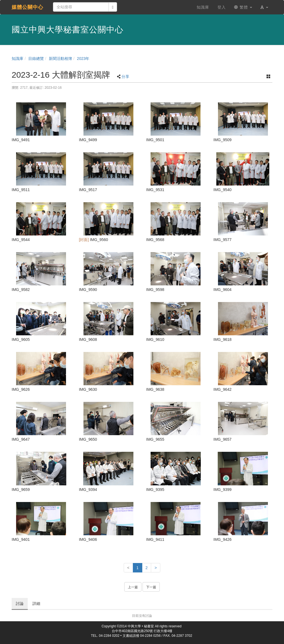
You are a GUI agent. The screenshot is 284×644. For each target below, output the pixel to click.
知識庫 (17, 59)
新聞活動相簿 (60, 59)
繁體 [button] (243, 7)
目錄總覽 (36, 59)
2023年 (83, 59)
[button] (264, 7)
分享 (125, 77)
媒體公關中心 (27, 7)
